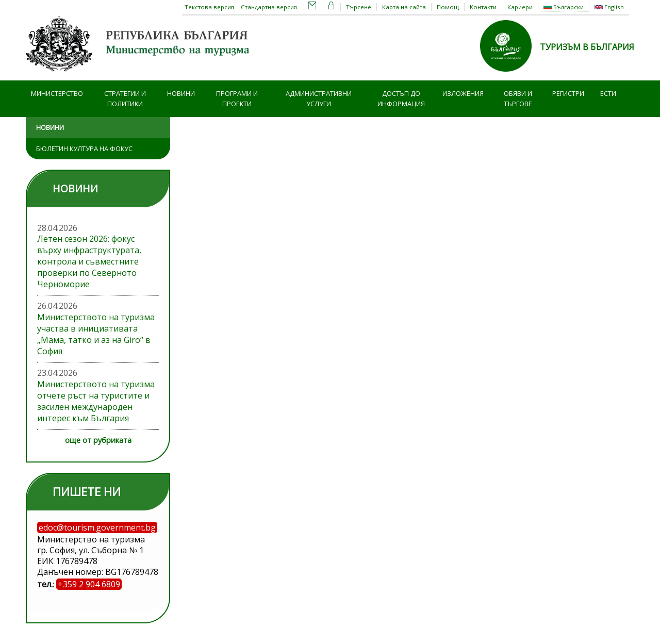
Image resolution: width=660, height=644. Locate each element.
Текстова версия (209, 7)
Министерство (57, 93)
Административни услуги (319, 99)
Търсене (359, 7)
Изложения (463, 93)
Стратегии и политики (125, 99)
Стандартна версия (269, 7)
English (609, 7)
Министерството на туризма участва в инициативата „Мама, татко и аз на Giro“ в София (96, 334)
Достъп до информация (401, 99)
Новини (181, 93)
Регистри (568, 93)
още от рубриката (98, 440)
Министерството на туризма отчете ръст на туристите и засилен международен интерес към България (96, 401)
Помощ (448, 7)
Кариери (520, 7)
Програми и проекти (237, 99)
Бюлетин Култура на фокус (84, 148)
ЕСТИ (608, 93)
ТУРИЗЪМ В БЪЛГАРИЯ (587, 47)
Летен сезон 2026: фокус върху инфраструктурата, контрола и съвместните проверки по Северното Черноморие (89, 261)
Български (564, 7)
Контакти (483, 7)
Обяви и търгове (518, 99)
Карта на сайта (404, 7)
